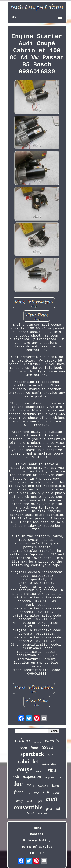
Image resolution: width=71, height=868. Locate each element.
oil (58, 809)
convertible (28, 807)
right (39, 801)
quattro (40, 771)
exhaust (42, 813)
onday (43, 785)
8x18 (50, 755)
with (28, 793)
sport (24, 748)
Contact (37, 834)
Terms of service (37, 847)
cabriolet (28, 761)
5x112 (48, 747)
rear (57, 792)
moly (30, 785)
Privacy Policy (37, 841)
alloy (20, 801)
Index (37, 828)
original (50, 778)
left (59, 777)
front (18, 792)
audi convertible (49, 764)
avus (37, 793)
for (18, 784)
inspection (32, 776)
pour (49, 809)
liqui (34, 747)
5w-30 (30, 801)
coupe (25, 769)
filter (56, 785)
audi (51, 799)
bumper (37, 742)
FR (42, 853)
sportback (32, 754)
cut (46, 791)
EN (32, 853)
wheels (52, 741)
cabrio (22, 740)
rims (52, 770)
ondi (16, 777)
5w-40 (30, 813)
